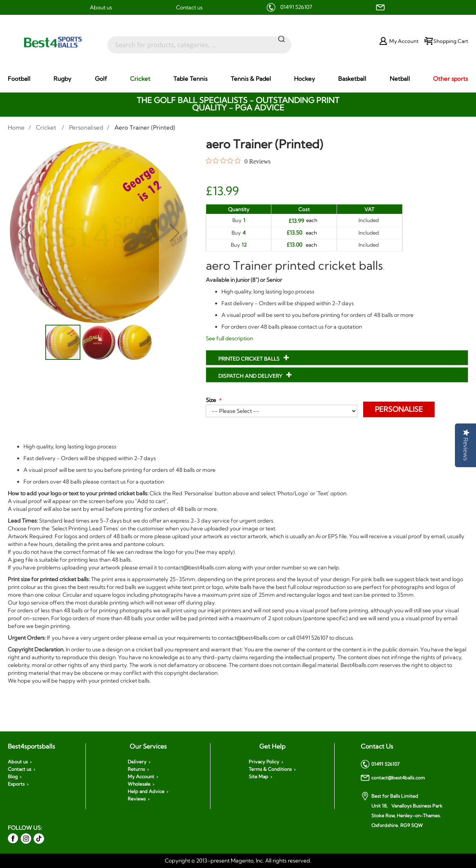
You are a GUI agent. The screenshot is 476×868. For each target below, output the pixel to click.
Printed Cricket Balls (250, 359)
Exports (16, 784)
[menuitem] (19, 79)
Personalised (86, 127)
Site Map (259, 777)
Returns (136, 769)
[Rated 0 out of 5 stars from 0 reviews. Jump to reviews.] (238, 161)
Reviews (137, 799)
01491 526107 (296, 7)
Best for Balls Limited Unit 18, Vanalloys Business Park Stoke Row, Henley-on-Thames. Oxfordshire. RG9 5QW (402, 810)
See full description (229, 338)
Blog (13, 777)
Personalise (399, 409)
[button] (23, 233)
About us (101, 7)
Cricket (47, 127)
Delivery (137, 762)
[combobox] (200, 41)
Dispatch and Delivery (251, 376)
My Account (141, 777)
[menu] (238, 79)
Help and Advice (146, 792)
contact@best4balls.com (393, 778)
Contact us (189, 7)
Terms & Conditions (270, 769)
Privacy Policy (264, 762)
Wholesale (139, 784)
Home (16, 127)
